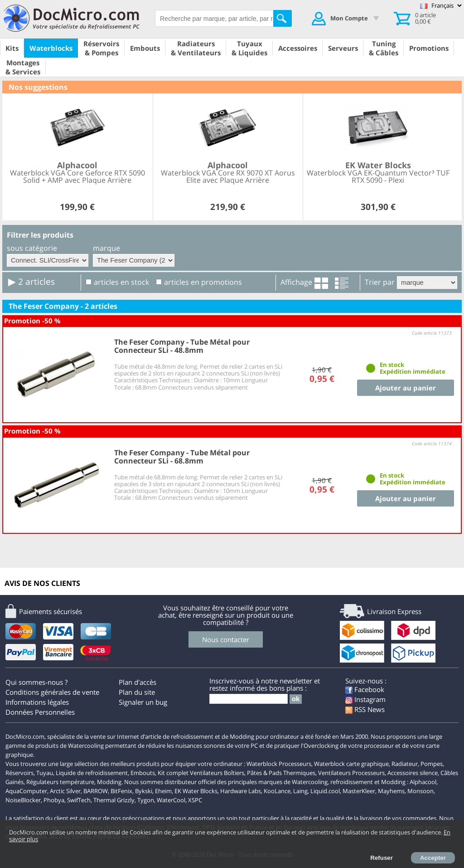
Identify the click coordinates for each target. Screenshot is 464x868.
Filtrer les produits (40, 235)
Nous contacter (226, 639)
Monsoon (420, 791)
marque (106, 248)
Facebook (365, 689)
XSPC (195, 800)
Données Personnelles (40, 712)
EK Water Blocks (196, 791)
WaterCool (171, 800)
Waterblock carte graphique (351, 764)
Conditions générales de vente (52, 692)
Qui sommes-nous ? (36, 682)
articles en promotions (203, 282)
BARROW (96, 791)
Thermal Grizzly (114, 800)
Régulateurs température (60, 782)
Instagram (365, 699)
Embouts (143, 773)
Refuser (382, 858)
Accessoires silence (413, 773)
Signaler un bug (143, 702)
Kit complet (173, 773)
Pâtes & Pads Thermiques (281, 773)
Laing (300, 791)
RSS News (365, 709)
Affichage (296, 282)
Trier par (380, 282)
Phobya (54, 800)
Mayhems (391, 791)
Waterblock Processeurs (279, 764)
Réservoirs (19, 773)
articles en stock (121, 282)
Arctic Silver (65, 791)
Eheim (163, 791)
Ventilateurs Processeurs (351, 773)
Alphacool (423, 782)
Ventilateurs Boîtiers (217, 773)
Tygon (146, 800)
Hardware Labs (241, 791)
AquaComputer (26, 791)
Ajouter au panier (406, 388)
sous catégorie (32, 248)
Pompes (432, 764)
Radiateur (405, 764)
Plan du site (137, 692)
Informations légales (37, 702)
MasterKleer (359, 791)
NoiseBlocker (23, 800)
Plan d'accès (138, 682)
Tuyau (45, 773)
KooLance (277, 791)
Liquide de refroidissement (92, 773)
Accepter (433, 858)
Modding (109, 782)
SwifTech (79, 800)
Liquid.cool (325, 791)
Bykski (144, 791)
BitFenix (121, 791)
